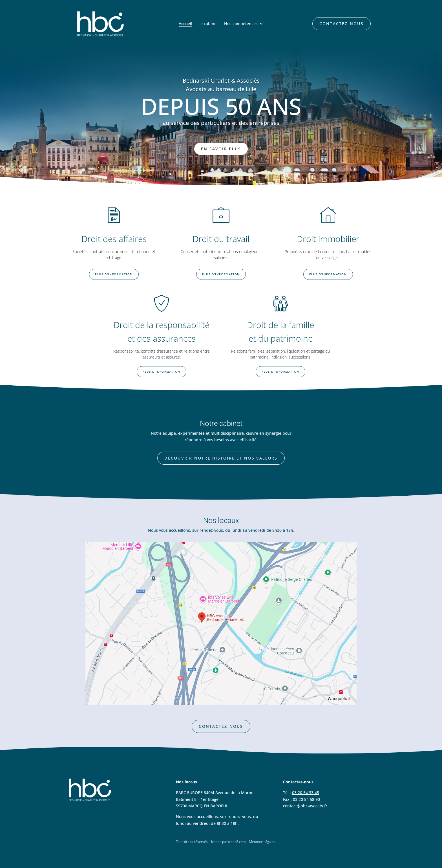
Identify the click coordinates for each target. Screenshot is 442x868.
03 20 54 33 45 (306, 793)
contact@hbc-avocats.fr (305, 806)
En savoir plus (221, 149)
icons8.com (237, 842)
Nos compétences (241, 24)
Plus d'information (114, 274)
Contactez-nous (342, 24)
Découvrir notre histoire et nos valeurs (221, 458)
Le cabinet (208, 24)
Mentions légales (262, 842)
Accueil (185, 24)
